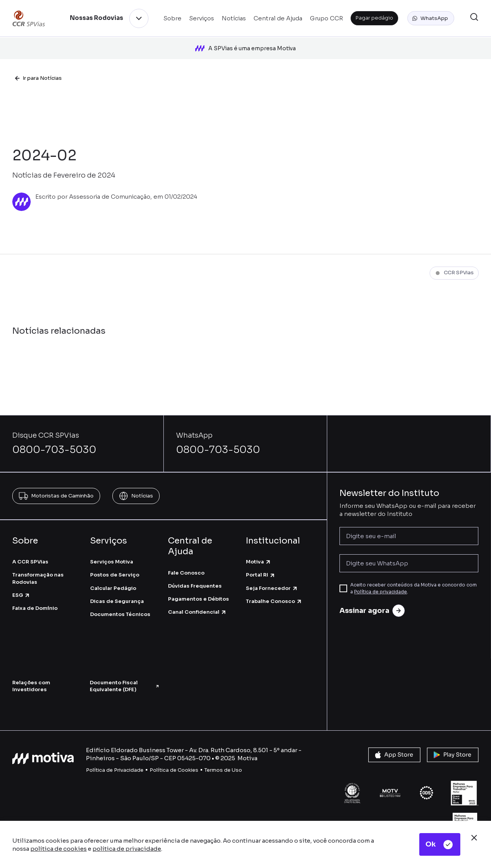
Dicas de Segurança (117, 591)
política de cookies (58, 849)
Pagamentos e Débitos (199, 589)
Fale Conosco (186, 563)
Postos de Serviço (115, 565)
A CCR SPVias (30, 552)
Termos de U (220, 760)
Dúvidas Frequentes (195, 576)
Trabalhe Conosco (274, 591)
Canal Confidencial (197, 602)
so (239, 760)
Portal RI (261, 565)
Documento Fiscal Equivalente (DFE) (125, 676)
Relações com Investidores (31, 676)
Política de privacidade (381, 582)
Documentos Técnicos (120, 604)
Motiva (259, 552)
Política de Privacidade (115, 760)
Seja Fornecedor (272, 578)
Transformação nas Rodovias (38, 569)
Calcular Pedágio (113, 578)
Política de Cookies (174, 760)
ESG (21, 585)
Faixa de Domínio (35, 598)
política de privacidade (127, 849)
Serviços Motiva (112, 552)
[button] (431, 18)
